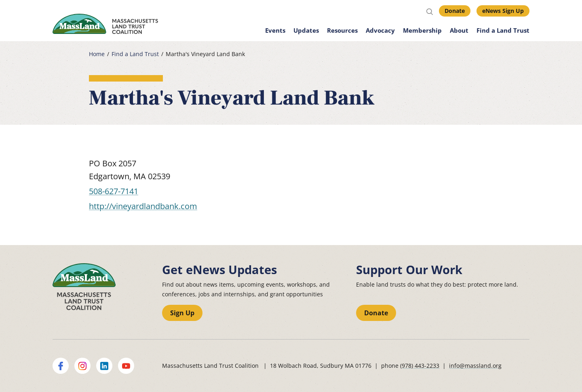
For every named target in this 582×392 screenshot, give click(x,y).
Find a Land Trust (503, 30)
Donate (455, 11)
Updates (306, 30)
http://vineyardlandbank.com (143, 206)
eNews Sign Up (503, 11)
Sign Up (182, 313)
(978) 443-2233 (420, 366)
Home (97, 54)
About (459, 30)
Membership (422, 30)
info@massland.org (475, 366)
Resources (342, 30)
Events (275, 30)
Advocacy (380, 30)
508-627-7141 (114, 191)
